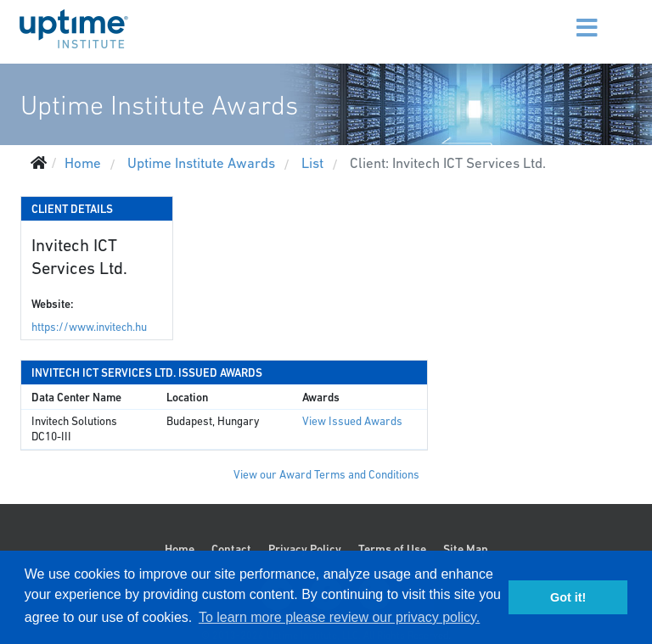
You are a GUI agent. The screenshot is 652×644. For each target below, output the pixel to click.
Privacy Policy (305, 549)
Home (180, 549)
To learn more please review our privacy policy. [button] (339, 617)
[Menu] (566, 17)
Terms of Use (392, 549)
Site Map (466, 549)
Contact (231, 549)
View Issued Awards (352, 421)
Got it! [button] (568, 597)
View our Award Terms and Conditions (326, 475)
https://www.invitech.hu (89, 327)
